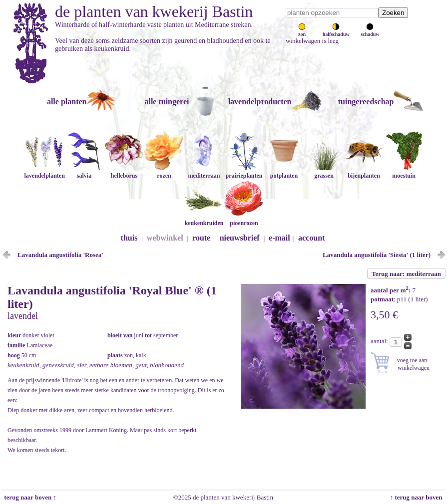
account (311, 238)
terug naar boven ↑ (29, 497)
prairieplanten (244, 172)
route (201, 238)
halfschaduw (336, 31)
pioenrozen (244, 219)
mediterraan (204, 172)
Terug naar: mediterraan (406, 274)
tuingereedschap (366, 102)
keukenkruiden (204, 219)
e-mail (279, 238)
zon (302, 31)
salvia (84, 172)
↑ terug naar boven (418, 497)
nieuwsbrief (240, 238)
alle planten (67, 102)
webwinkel (165, 238)
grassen (324, 172)
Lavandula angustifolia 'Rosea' (60, 255)
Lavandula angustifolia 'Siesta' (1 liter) (377, 255)
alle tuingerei (167, 102)
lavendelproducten (260, 102)
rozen (164, 172)
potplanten (284, 172)
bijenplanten (364, 172)
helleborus (124, 172)
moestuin (404, 172)
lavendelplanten (44, 172)
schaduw (370, 31)
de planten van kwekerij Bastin (154, 11)
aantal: (380, 341)
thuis (129, 238)
